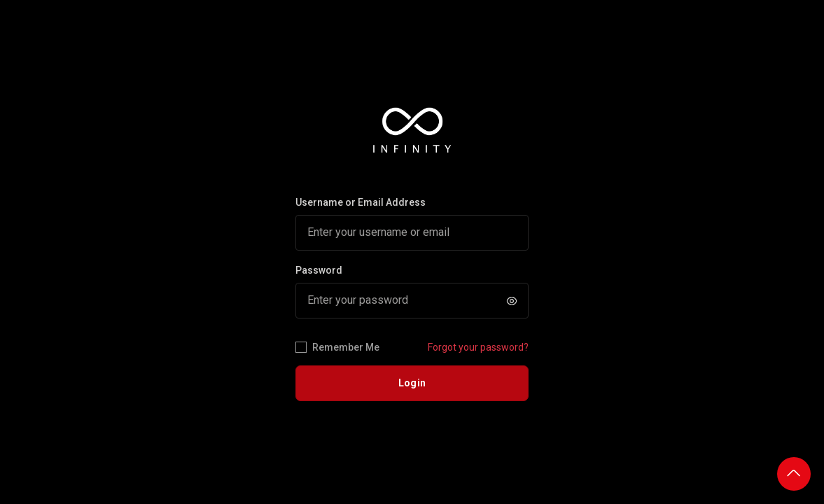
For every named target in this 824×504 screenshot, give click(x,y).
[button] (512, 301)
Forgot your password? (478, 347)
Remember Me (337, 348)
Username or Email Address (361, 202)
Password (319, 270)
